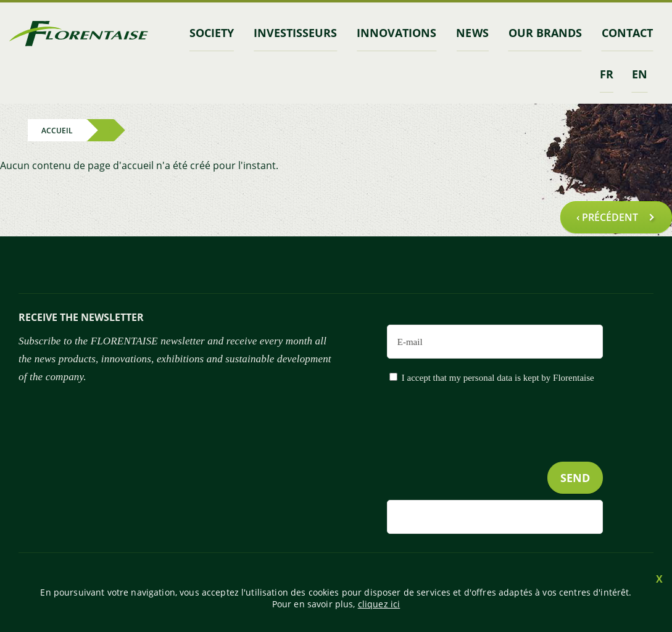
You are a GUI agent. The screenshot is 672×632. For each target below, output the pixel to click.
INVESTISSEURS (295, 33)
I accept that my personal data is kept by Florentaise (498, 378)
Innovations (396, 33)
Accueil (57, 130)
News (472, 33)
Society (212, 33)
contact (627, 33)
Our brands (545, 33)
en (640, 74)
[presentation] (509, 448)
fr (607, 74)
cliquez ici (379, 604)
